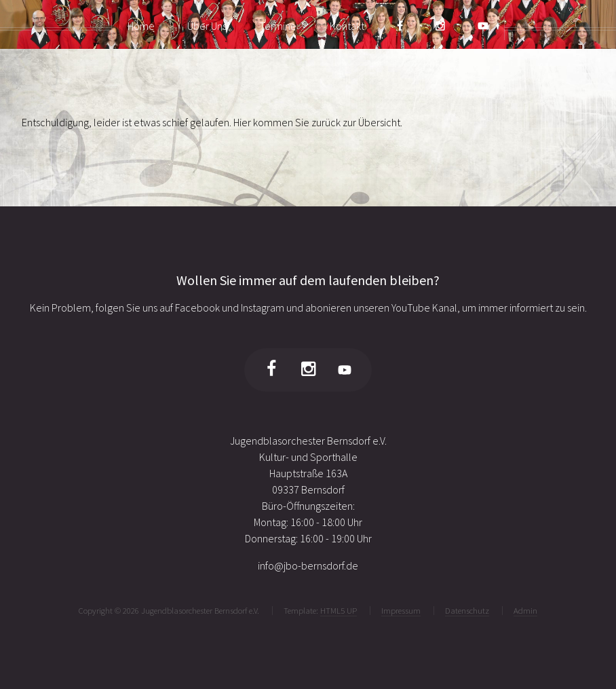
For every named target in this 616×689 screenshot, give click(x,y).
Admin (525, 610)
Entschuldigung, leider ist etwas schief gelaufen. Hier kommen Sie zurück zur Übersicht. (212, 122)
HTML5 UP (339, 610)
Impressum (401, 610)
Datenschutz (467, 610)
